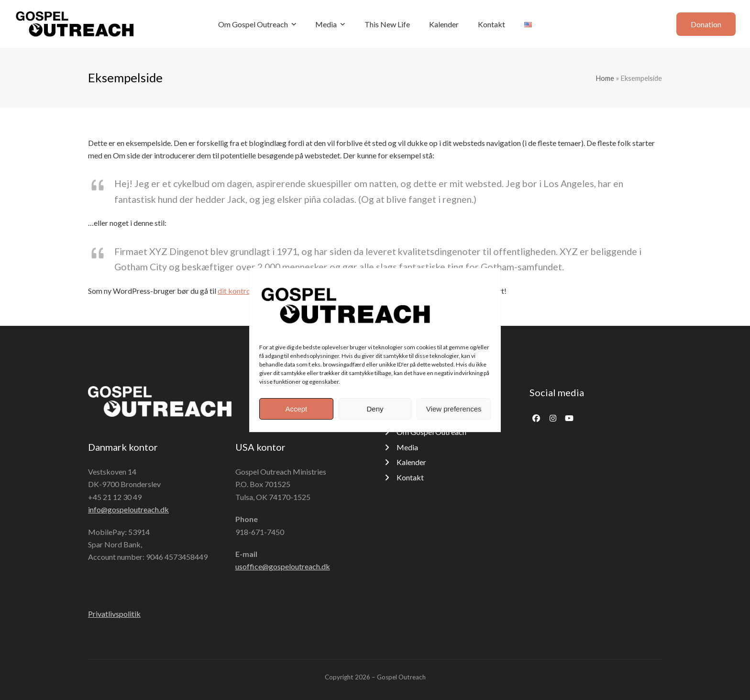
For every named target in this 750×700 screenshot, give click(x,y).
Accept (296, 409)
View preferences (454, 409)
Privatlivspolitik (114, 614)
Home (605, 78)
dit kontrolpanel (244, 291)
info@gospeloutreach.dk (128, 509)
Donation (706, 24)
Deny (375, 409)
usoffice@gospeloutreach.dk (283, 566)
